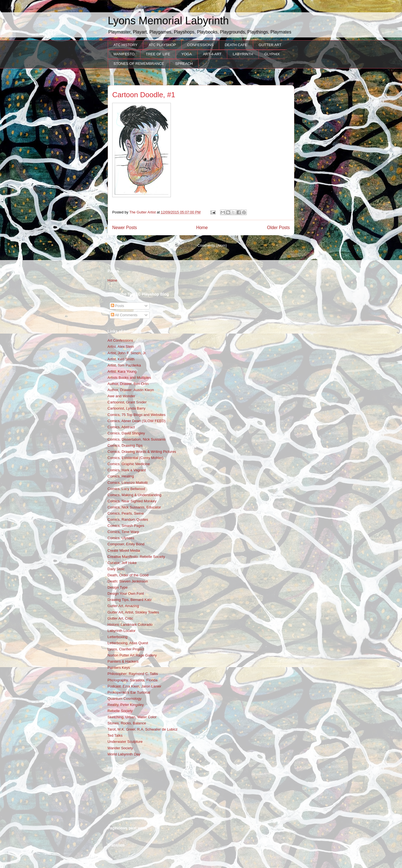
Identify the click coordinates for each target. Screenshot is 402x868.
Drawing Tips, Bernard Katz (130, 600)
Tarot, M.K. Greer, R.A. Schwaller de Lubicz (143, 729)
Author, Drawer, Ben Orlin (128, 384)
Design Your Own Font (126, 594)
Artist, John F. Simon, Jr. (127, 353)
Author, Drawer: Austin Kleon (131, 390)
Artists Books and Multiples (129, 378)
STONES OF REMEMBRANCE (139, 64)
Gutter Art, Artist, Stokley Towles (133, 612)
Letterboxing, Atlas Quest (128, 643)
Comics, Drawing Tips (125, 445)
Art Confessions (120, 340)
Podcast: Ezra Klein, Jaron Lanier (134, 686)
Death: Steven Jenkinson (128, 581)
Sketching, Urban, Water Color (132, 717)
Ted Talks (115, 735)
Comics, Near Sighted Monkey (132, 501)
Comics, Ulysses (121, 538)
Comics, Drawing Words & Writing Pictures (142, 452)
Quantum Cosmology (125, 699)
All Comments (124, 315)
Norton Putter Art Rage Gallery (132, 655)
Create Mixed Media (124, 550)
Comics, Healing (121, 476)
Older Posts (278, 228)
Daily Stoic (116, 569)
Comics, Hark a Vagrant (127, 470)
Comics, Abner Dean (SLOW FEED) (137, 421)
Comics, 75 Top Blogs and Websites (137, 415)
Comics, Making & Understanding (134, 495)
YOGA (187, 54)
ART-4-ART (212, 54)
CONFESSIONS (200, 45)
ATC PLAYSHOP (162, 45)
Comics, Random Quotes (128, 519)
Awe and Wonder (121, 396)
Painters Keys (119, 668)
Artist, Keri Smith (121, 359)
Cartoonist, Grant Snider (127, 402)
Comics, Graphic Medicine (129, 464)
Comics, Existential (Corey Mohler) (135, 458)
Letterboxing (118, 637)
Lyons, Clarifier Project (126, 649)
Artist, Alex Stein (121, 347)
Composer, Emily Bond (126, 544)
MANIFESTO (124, 54)
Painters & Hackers (123, 661)
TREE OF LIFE (158, 54)
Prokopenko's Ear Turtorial (129, 692)
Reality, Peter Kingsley (126, 705)
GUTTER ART (270, 45)
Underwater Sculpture (125, 742)
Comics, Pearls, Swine (126, 513)
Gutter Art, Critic (120, 618)
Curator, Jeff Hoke (122, 563)
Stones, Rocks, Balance (127, 723)
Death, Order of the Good (128, 575)
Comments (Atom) (212, 245)
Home (202, 228)
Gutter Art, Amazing (123, 606)
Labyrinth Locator (121, 631)
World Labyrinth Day (124, 754)
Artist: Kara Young (122, 371)
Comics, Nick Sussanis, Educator (134, 507)
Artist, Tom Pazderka (124, 365)
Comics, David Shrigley (126, 433)
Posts (118, 306)
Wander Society (120, 748)
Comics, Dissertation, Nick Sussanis (137, 439)
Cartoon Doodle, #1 (144, 95)
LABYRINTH (243, 54)
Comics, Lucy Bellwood (126, 489)
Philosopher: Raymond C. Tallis (133, 674)
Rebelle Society (120, 711)
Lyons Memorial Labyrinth (168, 21)
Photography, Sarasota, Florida (132, 680)
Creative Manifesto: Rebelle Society (136, 557)
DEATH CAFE (236, 45)
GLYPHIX (272, 54)
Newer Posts (125, 228)
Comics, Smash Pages (126, 526)
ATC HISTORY (126, 45)
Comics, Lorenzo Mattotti (128, 483)
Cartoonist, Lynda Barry (126, 408)
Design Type (118, 587)
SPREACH (184, 64)
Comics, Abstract (121, 427)
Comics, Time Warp (123, 532)
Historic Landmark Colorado (130, 625)
